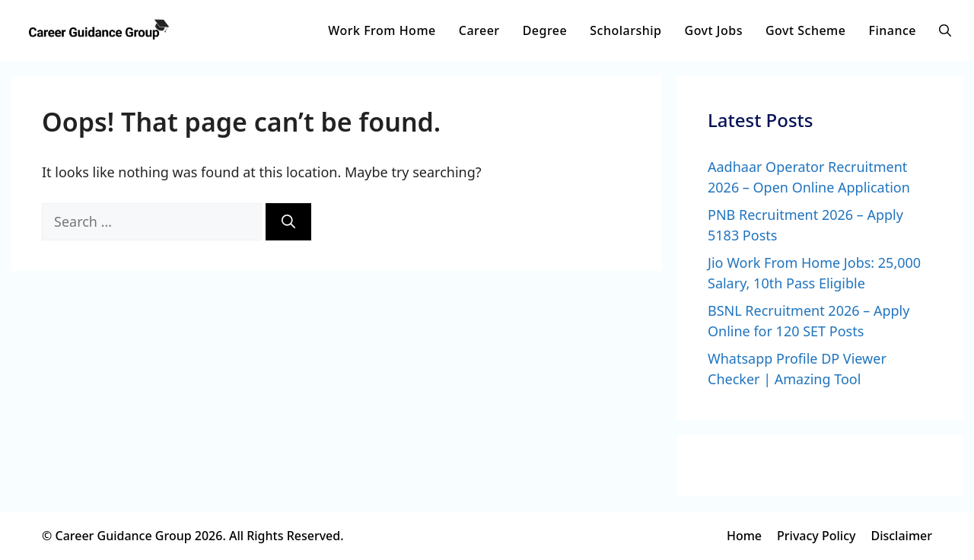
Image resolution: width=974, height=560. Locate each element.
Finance (892, 30)
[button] (945, 30)
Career (479, 30)
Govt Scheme (806, 30)
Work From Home (382, 30)
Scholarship (625, 30)
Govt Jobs (714, 30)
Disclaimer (901, 536)
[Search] (288, 222)
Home (744, 536)
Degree (545, 30)
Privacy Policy (816, 536)
